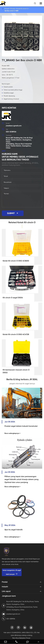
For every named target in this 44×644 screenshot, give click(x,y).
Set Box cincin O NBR (11, 11)
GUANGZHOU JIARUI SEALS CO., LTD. (24, 633)
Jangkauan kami (9, 596)
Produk (13, 9)
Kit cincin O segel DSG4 (13, 298)
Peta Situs (16, 638)
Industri (5, 587)
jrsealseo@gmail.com (14, 126)
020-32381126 (11, 132)
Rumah (7, 9)
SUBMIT (13, 213)
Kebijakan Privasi (25, 638)
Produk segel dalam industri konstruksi (21, 426)
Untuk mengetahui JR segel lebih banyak (12, 572)
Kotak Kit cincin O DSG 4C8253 (16, 261)
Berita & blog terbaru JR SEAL (22, 379)
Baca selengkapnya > (12, 433)
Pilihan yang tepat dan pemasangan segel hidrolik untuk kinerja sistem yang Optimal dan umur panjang (22, 479)
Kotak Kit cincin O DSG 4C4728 (16, 334)
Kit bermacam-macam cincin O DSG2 (16, 371)
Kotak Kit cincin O (22, 9)
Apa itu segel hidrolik (14, 530)
